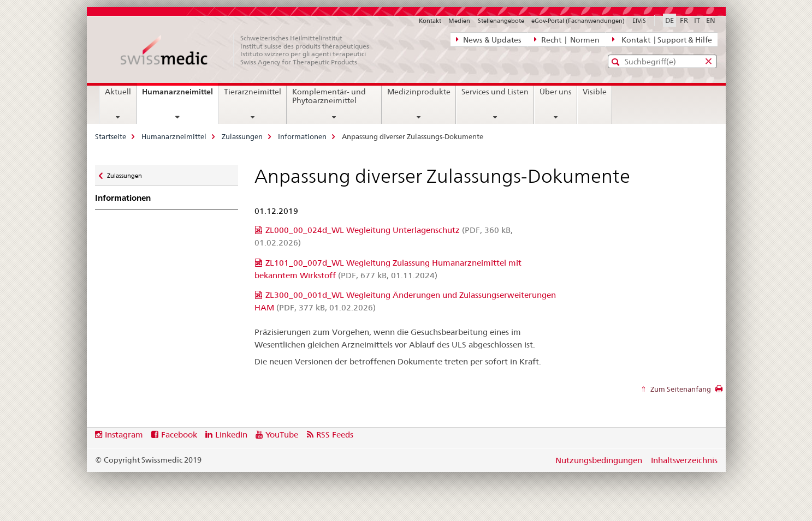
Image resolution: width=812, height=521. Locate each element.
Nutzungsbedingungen (599, 460)
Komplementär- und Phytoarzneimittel (329, 96)
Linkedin (231, 435)
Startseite (111, 136)
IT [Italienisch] (697, 20)
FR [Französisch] (684, 20)
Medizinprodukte (419, 92)
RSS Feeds (335, 435)
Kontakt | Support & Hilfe (662, 39)
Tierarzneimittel (253, 92)
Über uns (556, 92)
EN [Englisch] (711, 20)
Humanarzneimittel (180, 95)
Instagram (124, 435)
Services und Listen (495, 92)
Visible (595, 92)
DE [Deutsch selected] (669, 20)
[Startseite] (251, 50)
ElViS (639, 21)
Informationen (302, 136)
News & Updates (489, 39)
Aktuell (118, 92)
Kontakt (430, 21)
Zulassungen (242, 136)
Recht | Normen (567, 39)
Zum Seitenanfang (680, 389)
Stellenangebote (501, 21)
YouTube (282, 435)
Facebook (179, 435)
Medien (459, 21)
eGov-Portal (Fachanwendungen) (578, 21)
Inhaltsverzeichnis (684, 460)
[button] (617, 62)
